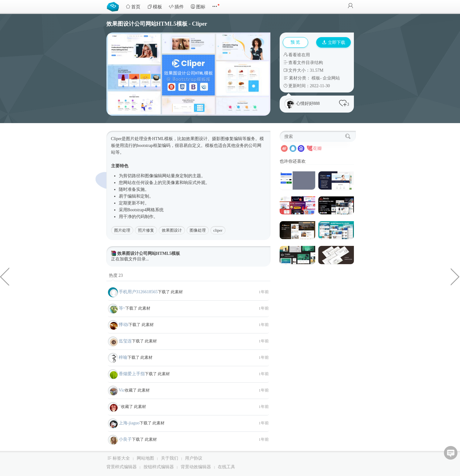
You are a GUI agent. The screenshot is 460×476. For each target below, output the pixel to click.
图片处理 (122, 230)
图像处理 (198, 230)
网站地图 (145, 458)
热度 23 (116, 275)
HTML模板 (163, 139)
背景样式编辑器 (122, 467)
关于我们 (170, 458)
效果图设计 (172, 230)
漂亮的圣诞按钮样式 (5, 276)
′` (120, 407)
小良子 (125, 439)
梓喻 (123, 357)
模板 (155, 7)
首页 (133, 7)
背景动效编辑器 (196, 467)
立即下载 (334, 43)
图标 (198, 7)
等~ (122, 308)
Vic (122, 390)
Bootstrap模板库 (114, 6)
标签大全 (121, 458)
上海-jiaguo (129, 423)
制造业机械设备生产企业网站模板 (455, 276)
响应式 (190, 183)
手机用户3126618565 (138, 292)
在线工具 (226, 467)
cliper (218, 230)
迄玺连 (125, 341)
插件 (176, 7)
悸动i (124, 325)
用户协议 (194, 458)
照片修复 (146, 230)
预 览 (295, 42)
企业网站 (331, 78)
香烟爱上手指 (132, 374)
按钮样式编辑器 (159, 467)
